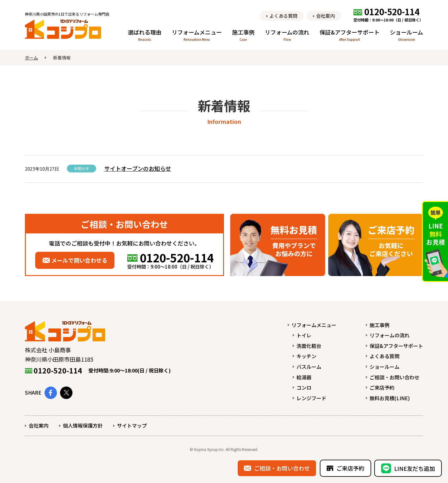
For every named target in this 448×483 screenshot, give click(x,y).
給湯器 (304, 377)
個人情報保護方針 (83, 425)
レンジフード (311, 398)
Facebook (51, 393)
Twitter (66, 393)
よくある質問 (385, 356)
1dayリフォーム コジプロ (63, 30)
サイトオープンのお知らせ (138, 168)
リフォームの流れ (390, 335)
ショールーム (385, 367)
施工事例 (380, 325)
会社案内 (39, 425)
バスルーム (309, 367)
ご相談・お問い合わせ (394, 377)
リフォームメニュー (314, 325)
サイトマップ (132, 425)
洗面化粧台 (309, 346)
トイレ (304, 335)
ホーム (31, 58)
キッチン (306, 356)
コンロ (304, 387)
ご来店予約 (382, 387)
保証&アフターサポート (396, 346)
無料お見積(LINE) (390, 398)
